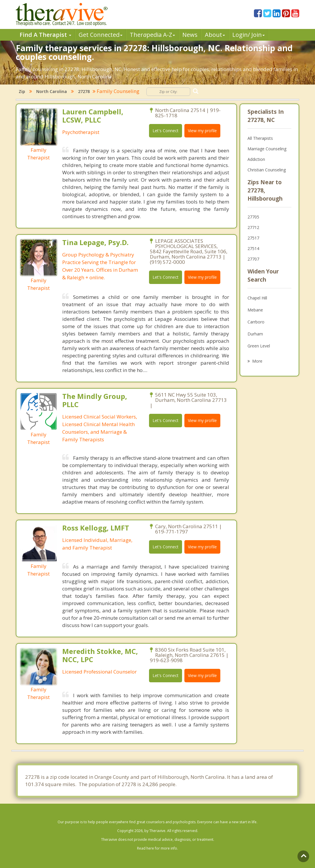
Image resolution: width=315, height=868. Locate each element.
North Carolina (52, 91)
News (190, 35)
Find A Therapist (45, 35)
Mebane (255, 310)
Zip (22, 91)
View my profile (202, 131)
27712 (253, 227)
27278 (84, 91)
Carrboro (256, 322)
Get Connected (101, 35)
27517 (253, 238)
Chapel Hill (257, 298)
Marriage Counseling (267, 149)
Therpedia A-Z (152, 35)
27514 (253, 248)
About (215, 35)
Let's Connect (166, 131)
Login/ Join (249, 35)
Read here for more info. (157, 848)
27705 (253, 217)
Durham (255, 334)
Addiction (256, 159)
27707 (253, 259)
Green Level (259, 346)
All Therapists (260, 138)
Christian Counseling (267, 170)
